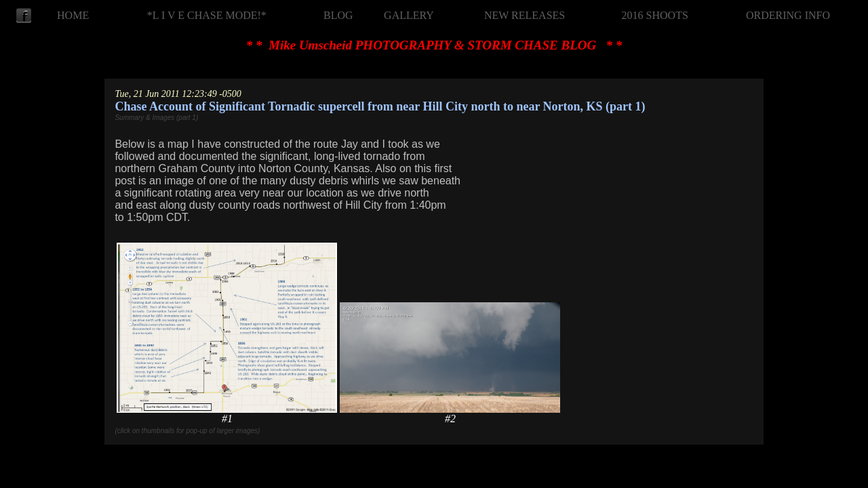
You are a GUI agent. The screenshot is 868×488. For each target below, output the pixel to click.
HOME (73, 15)
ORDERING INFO (788, 15)
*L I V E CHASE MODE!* (207, 15)
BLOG (338, 15)
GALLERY (409, 15)
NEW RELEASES (525, 15)
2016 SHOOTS (655, 15)
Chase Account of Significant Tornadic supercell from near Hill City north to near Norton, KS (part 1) (380, 106)
